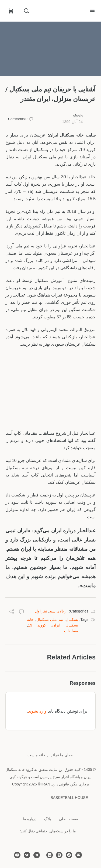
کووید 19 (37, 625)
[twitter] (27, 855)
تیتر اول (41, 611)
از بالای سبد (59, 611)
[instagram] (59, 855)
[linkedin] (50, 855)
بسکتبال (72, 619)
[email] (79, 855)
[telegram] (37, 855)
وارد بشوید (37, 711)
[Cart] (10, 11)
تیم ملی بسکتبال (50, 619)
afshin (78, 116)
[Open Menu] (92, 10)
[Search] (25, 11)
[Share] (12, 612)
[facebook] (69, 855)
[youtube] (17, 855)
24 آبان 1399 (72, 122)
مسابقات (71, 631)
